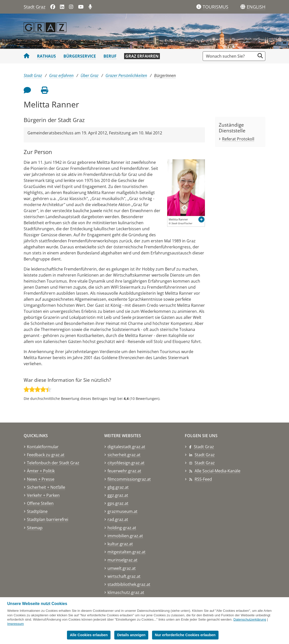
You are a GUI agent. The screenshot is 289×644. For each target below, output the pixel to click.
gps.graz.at (118, 503)
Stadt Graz (34, 7)
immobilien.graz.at (125, 536)
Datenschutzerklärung (250, 619)
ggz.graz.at (118, 495)
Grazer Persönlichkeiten (126, 75)
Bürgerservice (80, 56)
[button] (256, 7)
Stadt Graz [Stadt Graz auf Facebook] (204, 447)
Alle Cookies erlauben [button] (89, 635)
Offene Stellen (40, 503)
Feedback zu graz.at (46, 455)
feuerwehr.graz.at (124, 471)
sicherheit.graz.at (124, 455)
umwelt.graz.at (122, 568)
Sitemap (35, 528)
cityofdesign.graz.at (126, 463)
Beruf (110, 56)
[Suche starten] (260, 56)
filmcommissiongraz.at (129, 479)
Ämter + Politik (41, 471)
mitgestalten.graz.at (127, 552)
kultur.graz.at (120, 544)
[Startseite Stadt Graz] (27, 56)
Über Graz (89, 75)
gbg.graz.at (118, 487)
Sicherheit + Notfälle (46, 487)
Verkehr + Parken (43, 495)
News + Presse (41, 479)
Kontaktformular (43, 447)
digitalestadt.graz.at (126, 447)
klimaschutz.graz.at (126, 592)
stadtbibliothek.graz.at (129, 584)
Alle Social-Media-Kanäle (218, 471)
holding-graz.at (122, 528)
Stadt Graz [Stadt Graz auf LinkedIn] (205, 455)
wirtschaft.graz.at (124, 576)
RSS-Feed (203, 479)
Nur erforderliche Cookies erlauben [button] (185, 635)
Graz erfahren (142, 56)
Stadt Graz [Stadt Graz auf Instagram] (205, 463)
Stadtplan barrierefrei (48, 519)
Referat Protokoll (238, 139)
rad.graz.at (118, 519)
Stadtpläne (37, 511)
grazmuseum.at (122, 511)
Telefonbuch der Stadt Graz (53, 463)
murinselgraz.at (122, 560)
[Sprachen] (243, 7)
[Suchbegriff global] (230, 56)
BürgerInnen (165, 75)
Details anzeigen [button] (131, 635)
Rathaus (46, 56)
